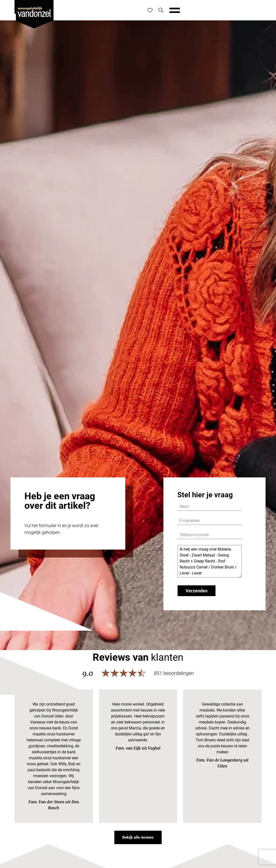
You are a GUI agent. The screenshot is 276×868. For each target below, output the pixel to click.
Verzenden (197, 591)
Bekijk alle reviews (138, 837)
